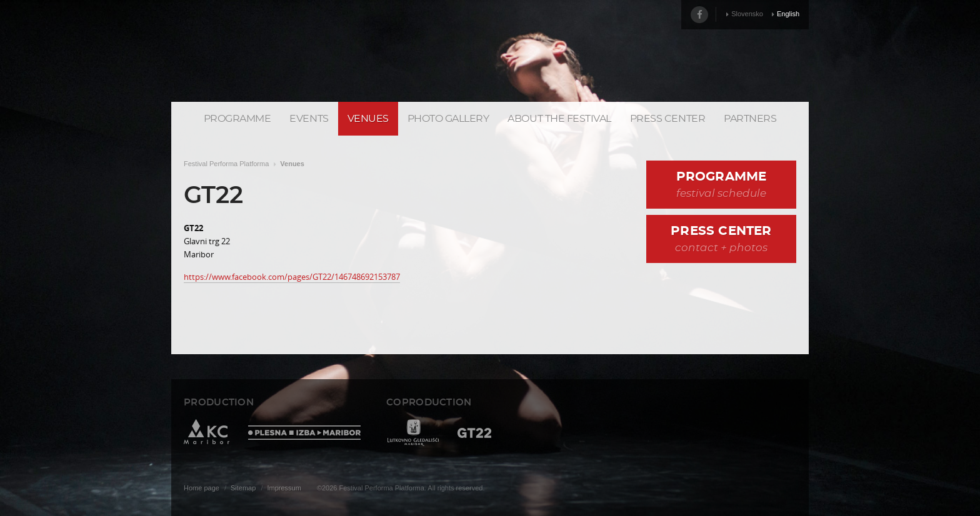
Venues (368, 119)
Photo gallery (448, 119)
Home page (202, 488)
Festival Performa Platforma (226, 164)
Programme (237, 119)
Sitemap (243, 488)
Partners (750, 119)
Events (309, 119)
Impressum (284, 488)
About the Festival (559, 119)
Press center (667, 119)
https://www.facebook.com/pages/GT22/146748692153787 (292, 277)
